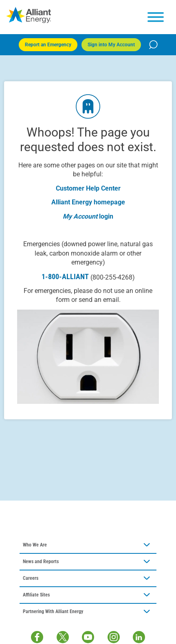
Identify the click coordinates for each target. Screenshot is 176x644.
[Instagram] (114, 637)
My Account (80, 216)
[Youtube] (88, 637)
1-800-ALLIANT (88, 277)
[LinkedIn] (139, 637)
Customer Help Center (88, 188)
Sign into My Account (111, 45)
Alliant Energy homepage (88, 202)
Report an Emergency (48, 45)
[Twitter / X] (63, 637)
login (106, 216)
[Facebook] (37, 637)
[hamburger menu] (156, 17)
